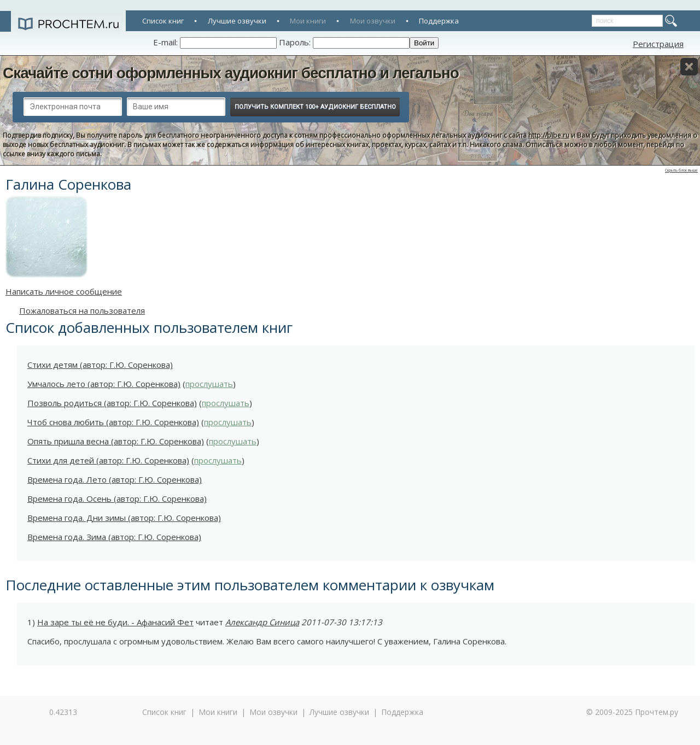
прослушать (209, 384)
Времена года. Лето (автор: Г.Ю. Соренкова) (115, 479)
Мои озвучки (373, 21)
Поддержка (439, 21)
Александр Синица (262, 622)
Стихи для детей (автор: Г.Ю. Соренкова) (108, 460)
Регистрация (658, 44)
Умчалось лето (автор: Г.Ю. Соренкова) (104, 384)
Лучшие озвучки (237, 21)
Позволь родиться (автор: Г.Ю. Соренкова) (112, 403)
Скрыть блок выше (681, 170)
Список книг (163, 21)
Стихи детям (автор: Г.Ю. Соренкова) (100, 365)
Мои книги (308, 21)
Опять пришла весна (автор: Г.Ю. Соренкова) (116, 441)
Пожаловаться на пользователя (82, 310)
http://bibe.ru (549, 135)
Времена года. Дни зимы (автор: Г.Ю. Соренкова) (124, 518)
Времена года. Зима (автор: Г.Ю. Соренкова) (114, 537)
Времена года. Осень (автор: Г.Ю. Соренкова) (117, 498)
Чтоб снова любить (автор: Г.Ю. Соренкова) (113, 422)
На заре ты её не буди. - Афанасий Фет (115, 622)
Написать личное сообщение (64, 291)
